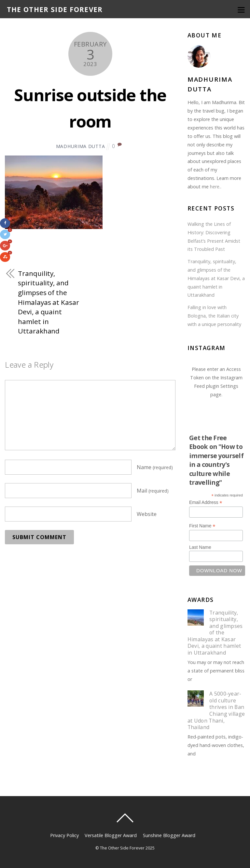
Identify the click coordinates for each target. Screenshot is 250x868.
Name (155, 467)
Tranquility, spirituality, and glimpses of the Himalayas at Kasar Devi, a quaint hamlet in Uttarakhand (48, 302)
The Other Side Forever (122, 848)
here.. (216, 187)
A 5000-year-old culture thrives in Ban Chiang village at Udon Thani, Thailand (216, 710)
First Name (202, 526)
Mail (153, 491)
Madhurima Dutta (80, 146)
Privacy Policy (64, 835)
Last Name (200, 547)
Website (147, 514)
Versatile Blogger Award (111, 835)
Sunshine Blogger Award (169, 835)
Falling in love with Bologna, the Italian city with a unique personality (214, 316)
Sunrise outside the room (90, 107)
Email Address (206, 502)
